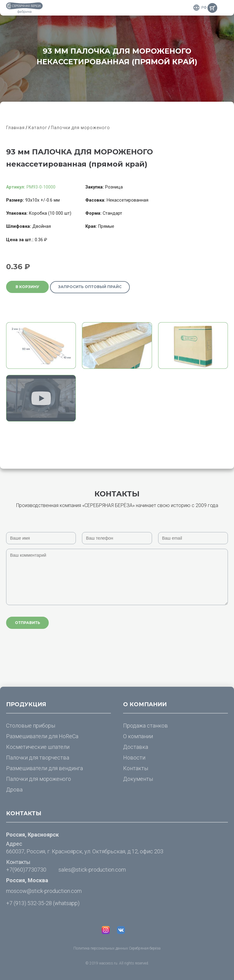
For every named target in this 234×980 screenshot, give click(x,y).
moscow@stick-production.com (44, 891)
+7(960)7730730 (26, 870)
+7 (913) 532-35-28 (29, 903)
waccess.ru (108, 963)
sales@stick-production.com (92, 870)
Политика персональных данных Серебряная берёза (117, 948)
